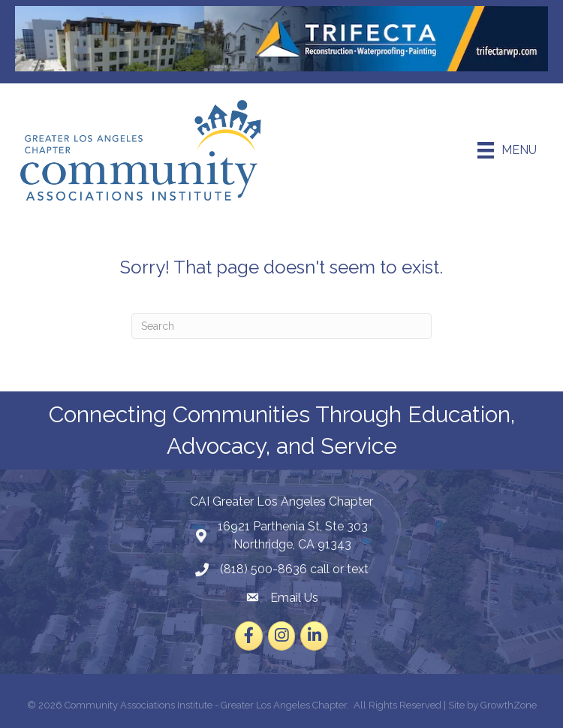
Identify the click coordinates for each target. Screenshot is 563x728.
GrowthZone (509, 705)
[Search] (281, 326)
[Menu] (507, 150)
